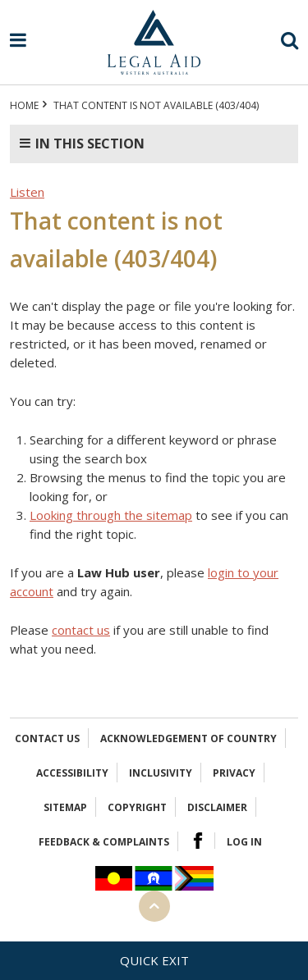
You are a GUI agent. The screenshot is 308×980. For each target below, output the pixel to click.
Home (24, 105)
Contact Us (47, 738)
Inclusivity (161, 773)
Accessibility (72, 773)
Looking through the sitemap (111, 515)
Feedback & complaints (104, 842)
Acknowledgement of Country (188, 738)
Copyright (137, 807)
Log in (244, 842)
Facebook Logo (198, 841)
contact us (81, 630)
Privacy (234, 773)
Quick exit (154, 960)
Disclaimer (217, 807)
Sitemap (65, 807)
